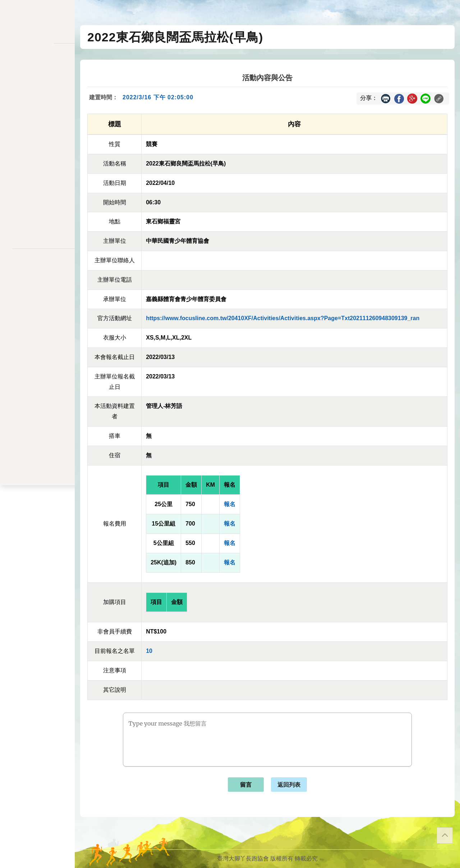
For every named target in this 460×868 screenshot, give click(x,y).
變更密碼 (37, 138)
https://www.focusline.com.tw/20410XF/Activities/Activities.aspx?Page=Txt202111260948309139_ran (283, 318)
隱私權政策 (37, 268)
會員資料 (37, 153)
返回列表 (289, 785)
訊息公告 (37, 85)
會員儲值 (37, 123)
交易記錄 (37, 167)
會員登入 (37, 224)
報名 (230, 504)
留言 (246, 785)
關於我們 (37, 205)
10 (149, 651)
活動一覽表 (37, 70)
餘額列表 (37, 182)
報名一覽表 (37, 108)
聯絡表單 (37, 279)
